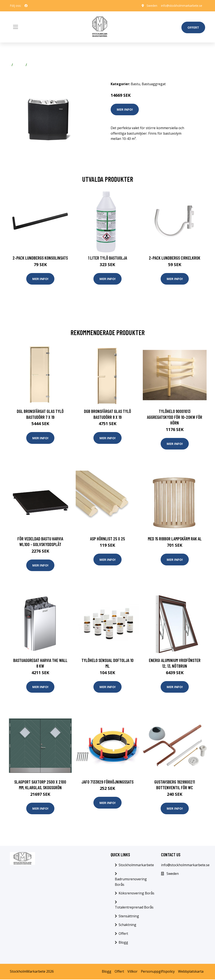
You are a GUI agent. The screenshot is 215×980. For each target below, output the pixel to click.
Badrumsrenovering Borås (131, 882)
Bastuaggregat (41, 65)
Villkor (132, 972)
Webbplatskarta (191, 972)
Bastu (19, 65)
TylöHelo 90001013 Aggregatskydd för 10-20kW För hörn (175, 417)
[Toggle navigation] (16, 27)
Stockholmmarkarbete (136, 866)
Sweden (150, 6)
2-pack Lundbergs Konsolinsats (40, 258)
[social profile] (26, 6)
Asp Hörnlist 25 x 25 (107, 539)
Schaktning (127, 926)
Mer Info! (125, 109)
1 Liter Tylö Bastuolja (107, 258)
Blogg (123, 943)
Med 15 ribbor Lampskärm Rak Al (175, 539)
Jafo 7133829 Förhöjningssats (107, 782)
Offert (193, 27)
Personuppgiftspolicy (158, 972)
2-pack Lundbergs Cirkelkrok (175, 258)
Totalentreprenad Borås (134, 908)
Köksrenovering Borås (136, 894)
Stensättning (129, 917)
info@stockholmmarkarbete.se (181, 6)
